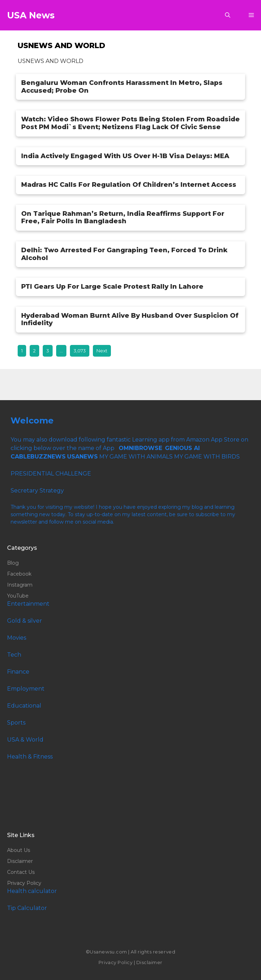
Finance (18, 672)
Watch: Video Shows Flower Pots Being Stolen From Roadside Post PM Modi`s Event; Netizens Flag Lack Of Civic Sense (130, 123)
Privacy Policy (24, 883)
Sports (16, 723)
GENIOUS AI (182, 448)
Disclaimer (20, 861)
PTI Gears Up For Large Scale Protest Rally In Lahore (112, 287)
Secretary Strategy (37, 491)
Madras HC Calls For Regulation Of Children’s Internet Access (129, 185)
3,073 (80, 351)
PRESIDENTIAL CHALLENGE (51, 474)
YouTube (18, 596)
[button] (228, 15)
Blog (13, 563)
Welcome (32, 420)
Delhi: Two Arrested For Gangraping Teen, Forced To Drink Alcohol (124, 254)
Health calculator (32, 891)
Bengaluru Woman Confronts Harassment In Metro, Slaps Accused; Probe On (122, 87)
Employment (26, 689)
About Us (19, 850)
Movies (17, 638)
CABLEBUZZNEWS (38, 457)
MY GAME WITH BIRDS (207, 457)
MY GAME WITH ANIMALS (136, 457)
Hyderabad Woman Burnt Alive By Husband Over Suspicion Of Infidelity (130, 319)
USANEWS (82, 457)
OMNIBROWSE (140, 448)
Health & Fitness (30, 757)
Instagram (20, 585)
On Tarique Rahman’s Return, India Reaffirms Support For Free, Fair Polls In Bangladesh (123, 218)
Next (102, 351)
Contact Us (21, 872)
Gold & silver (25, 621)
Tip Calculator (27, 908)
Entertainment (28, 604)
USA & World (25, 740)
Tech (14, 655)
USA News (31, 15)
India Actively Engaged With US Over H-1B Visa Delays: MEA (125, 156)
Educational (24, 706)
